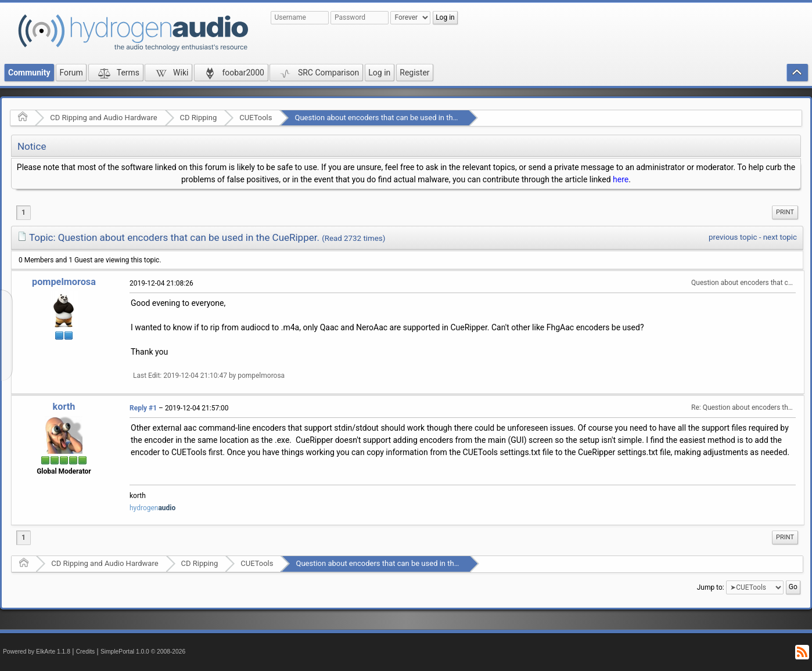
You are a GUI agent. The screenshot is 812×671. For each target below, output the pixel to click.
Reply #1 (143, 408)
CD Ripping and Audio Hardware (103, 118)
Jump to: (711, 587)
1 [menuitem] (24, 212)
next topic (780, 237)
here (621, 179)
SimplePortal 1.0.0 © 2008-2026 (143, 652)
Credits (86, 652)
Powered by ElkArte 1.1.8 (37, 652)
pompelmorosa (64, 282)
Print (785, 212)
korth (64, 407)
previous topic (733, 237)
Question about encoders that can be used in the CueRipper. (395, 118)
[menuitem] (785, 212)
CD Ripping (199, 118)
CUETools (256, 118)
